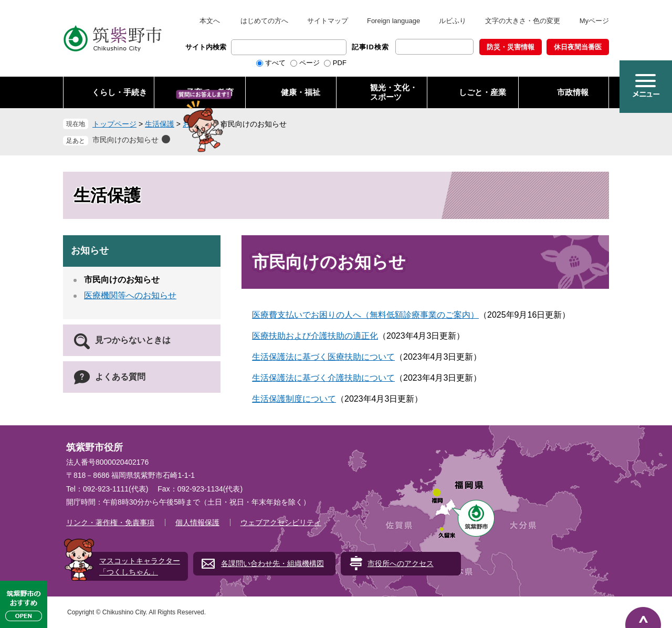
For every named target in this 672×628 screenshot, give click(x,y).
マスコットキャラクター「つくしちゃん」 (140, 566)
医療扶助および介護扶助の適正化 (315, 336)
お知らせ (197, 124)
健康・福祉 (301, 92)
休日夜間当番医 (578, 47)
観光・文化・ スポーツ (394, 92)
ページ (309, 63)
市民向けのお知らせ (125, 140)
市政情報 (573, 92)
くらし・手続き (119, 92)
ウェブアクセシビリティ (281, 522)
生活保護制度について (294, 399)
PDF (340, 63)
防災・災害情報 (511, 47)
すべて (275, 63)
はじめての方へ (264, 21)
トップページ (114, 124)
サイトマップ (328, 21)
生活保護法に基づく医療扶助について (323, 357)
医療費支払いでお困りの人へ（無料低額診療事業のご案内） (365, 315)
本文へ (210, 21)
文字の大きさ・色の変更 (523, 21)
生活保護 (160, 124)
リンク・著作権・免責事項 (110, 522)
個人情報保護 (197, 522)
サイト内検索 (206, 47)
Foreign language (393, 21)
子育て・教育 (210, 92)
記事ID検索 (370, 47)
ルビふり (453, 21)
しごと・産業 (482, 92)
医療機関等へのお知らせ (130, 295)
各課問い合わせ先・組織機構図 (272, 563)
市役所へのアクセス (401, 563)
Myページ (594, 21)
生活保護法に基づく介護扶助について (323, 378)
